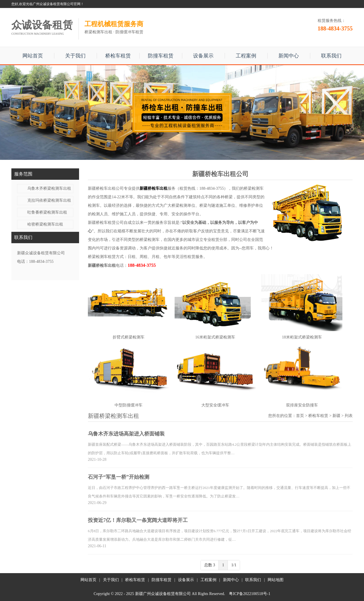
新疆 (336, 416)
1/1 (234, 565)
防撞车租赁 (161, 56)
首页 (300, 416)
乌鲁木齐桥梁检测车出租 (49, 188)
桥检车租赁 (118, 56)
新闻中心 (289, 56)
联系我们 (331, 56)
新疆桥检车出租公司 (106, 188)
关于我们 (75, 56)
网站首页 (33, 56)
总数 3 (210, 565)
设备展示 (203, 56)
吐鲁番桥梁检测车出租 (47, 212)
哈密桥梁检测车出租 (45, 224)
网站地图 (276, 580)
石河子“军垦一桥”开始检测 (119, 477)
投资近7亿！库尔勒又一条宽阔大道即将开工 (138, 520)
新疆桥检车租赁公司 (106, 223)
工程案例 (246, 56)
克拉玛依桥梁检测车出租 (49, 200)
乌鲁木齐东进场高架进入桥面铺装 (126, 434)
